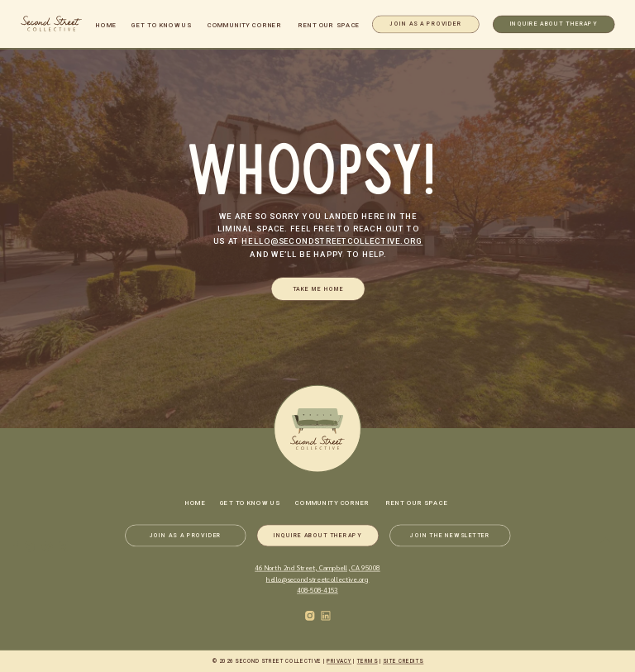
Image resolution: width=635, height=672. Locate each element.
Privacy (339, 662)
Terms (368, 662)
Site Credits (403, 662)
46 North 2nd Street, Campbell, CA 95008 (317, 567)
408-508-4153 (317, 590)
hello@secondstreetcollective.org (332, 241)
